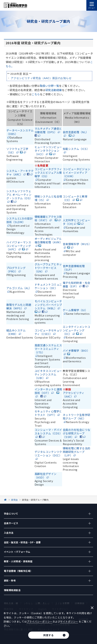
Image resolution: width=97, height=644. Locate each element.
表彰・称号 (10, 581)
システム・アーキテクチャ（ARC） (20, 173)
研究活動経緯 (54, 90)
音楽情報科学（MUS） (77, 244)
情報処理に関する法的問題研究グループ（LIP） (77, 452)
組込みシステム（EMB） (16, 332)
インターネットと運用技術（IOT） (48, 391)
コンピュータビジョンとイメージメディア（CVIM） (77, 173)
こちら (36, 94)
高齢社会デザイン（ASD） (46, 476)
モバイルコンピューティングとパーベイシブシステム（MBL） (48, 305)
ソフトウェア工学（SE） (17, 151)
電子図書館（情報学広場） (18, 571)
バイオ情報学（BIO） (76, 351)
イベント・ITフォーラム (17, 552)
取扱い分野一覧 (50, 86)
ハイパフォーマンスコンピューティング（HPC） (19, 246)
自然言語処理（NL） (76, 132)
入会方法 (9, 533)
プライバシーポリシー (40, 621)
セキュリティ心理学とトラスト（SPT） (48, 413)
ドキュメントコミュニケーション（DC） (48, 286)
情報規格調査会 (12, 590)
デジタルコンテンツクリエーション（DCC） (48, 454)
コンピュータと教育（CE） (75, 198)
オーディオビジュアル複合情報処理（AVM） (48, 240)
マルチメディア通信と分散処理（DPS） (48, 130)
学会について (11, 514)
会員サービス (11, 523)
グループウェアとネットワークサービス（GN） (48, 268)
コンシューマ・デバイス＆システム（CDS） (48, 431)
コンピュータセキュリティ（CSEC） (48, 332)
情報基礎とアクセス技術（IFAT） (48, 218)
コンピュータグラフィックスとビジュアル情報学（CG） (48, 173)
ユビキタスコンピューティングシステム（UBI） (48, 374)
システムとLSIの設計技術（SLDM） (20, 220)
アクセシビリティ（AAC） (74, 395)
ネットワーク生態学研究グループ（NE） (77, 417)
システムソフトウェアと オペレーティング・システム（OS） (19, 195)
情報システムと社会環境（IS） (48, 198)
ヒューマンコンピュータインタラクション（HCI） (48, 151)
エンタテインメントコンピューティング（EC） (77, 330)
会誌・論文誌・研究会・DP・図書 (22, 542)
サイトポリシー (69, 621)
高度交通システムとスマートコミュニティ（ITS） (48, 349)
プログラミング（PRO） (16, 270)
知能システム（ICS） (76, 149)
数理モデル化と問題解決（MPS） (19, 306)
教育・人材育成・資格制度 (18, 561)
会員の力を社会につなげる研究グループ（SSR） (77, 433)
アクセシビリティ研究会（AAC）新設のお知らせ (41, 78)
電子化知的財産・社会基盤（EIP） (77, 284)
